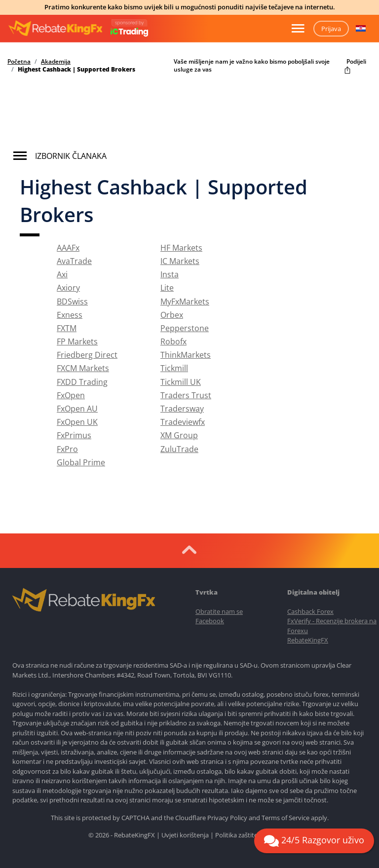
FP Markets (77, 341)
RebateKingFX (308, 640)
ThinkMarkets (186, 355)
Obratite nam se (219, 611)
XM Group (179, 435)
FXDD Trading (82, 382)
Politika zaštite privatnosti (253, 835)
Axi (62, 274)
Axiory (68, 288)
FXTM (67, 328)
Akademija (56, 62)
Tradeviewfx (183, 422)
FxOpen (71, 395)
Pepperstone (185, 328)
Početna (19, 62)
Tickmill (174, 368)
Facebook (210, 621)
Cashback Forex (310, 611)
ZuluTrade (179, 449)
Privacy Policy (227, 818)
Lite (167, 288)
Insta (170, 274)
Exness (70, 315)
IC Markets (180, 261)
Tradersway (182, 409)
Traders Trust (186, 395)
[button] (361, 29)
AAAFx (68, 248)
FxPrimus (74, 435)
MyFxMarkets (185, 302)
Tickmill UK (181, 382)
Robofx (173, 341)
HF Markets (181, 248)
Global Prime (81, 462)
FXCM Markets (83, 368)
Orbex (172, 315)
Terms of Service (285, 818)
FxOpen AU (77, 409)
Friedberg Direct (87, 355)
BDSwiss (72, 302)
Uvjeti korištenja (185, 835)
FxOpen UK (77, 422)
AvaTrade (74, 261)
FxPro (67, 449)
